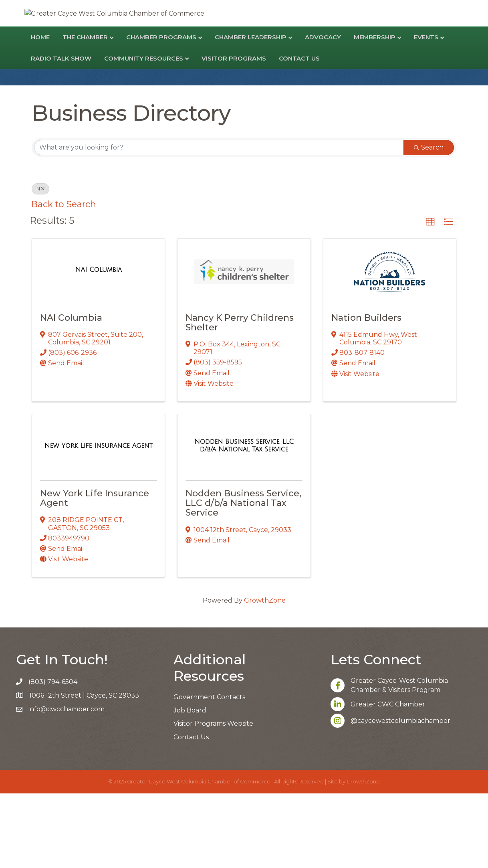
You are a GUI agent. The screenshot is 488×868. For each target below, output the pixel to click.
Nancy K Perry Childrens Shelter (240, 397)
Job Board (190, 785)
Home (40, 112)
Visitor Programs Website (213, 798)
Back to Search (64, 279)
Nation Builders (366, 392)
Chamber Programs (161, 112)
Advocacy (323, 112)
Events (426, 112)
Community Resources (144, 133)
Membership (375, 112)
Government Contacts (209, 772)
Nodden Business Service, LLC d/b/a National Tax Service (243, 578)
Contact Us (299, 133)
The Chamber (85, 112)
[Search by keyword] (219, 222)
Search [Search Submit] (429, 222)
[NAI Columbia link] (99, 344)
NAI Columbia (71, 392)
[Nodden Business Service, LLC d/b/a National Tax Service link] (244, 520)
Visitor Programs (234, 133)
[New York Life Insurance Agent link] (98, 520)
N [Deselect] (40, 263)
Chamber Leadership (251, 112)
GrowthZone (265, 675)
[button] (430, 297)
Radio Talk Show (61, 133)
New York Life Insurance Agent (95, 573)
